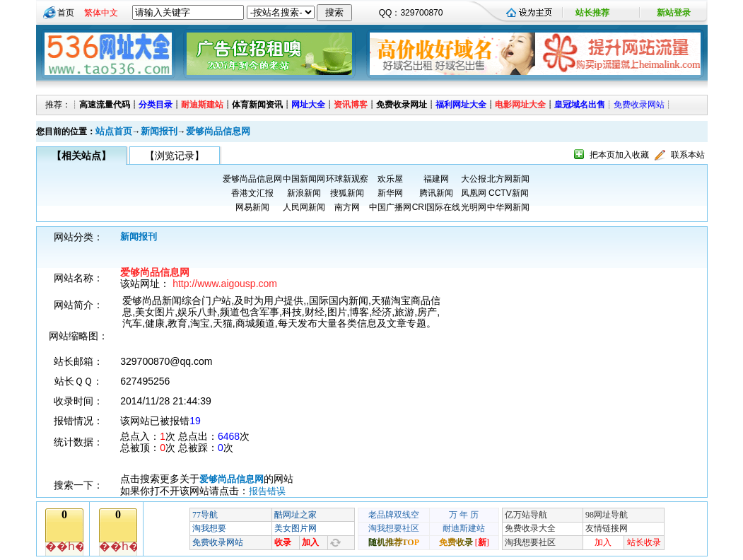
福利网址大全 (461, 105)
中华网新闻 (508, 207)
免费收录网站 (639, 105)
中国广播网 (390, 207)
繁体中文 (101, 13)
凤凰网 (474, 193)
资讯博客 (351, 105)
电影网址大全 (520, 105)
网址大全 (308, 105)
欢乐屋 (390, 179)
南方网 (347, 207)
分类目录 (156, 105)
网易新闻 (252, 207)
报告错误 (267, 491)
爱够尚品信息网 (218, 131)
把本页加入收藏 (619, 155)
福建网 (436, 179)
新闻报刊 (159, 131)
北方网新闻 (508, 179)
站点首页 (114, 131)
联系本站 (688, 155)
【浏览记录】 (175, 156)
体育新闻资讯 (257, 105)
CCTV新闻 (509, 193)
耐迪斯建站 (202, 105)
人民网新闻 (304, 207)
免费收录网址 (402, 105)
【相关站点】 (81, 156)
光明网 (474, 207)
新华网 (390, 193)
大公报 (474, 179)
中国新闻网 (304, 179)
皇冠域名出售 (580, 105)
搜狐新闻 (347, 193)
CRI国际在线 (437, 207)
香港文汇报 (252, 193)
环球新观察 (347, 179)
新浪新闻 (304, 193)
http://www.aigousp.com (225, 284)
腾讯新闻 (436, 193)
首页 (66, 13)
